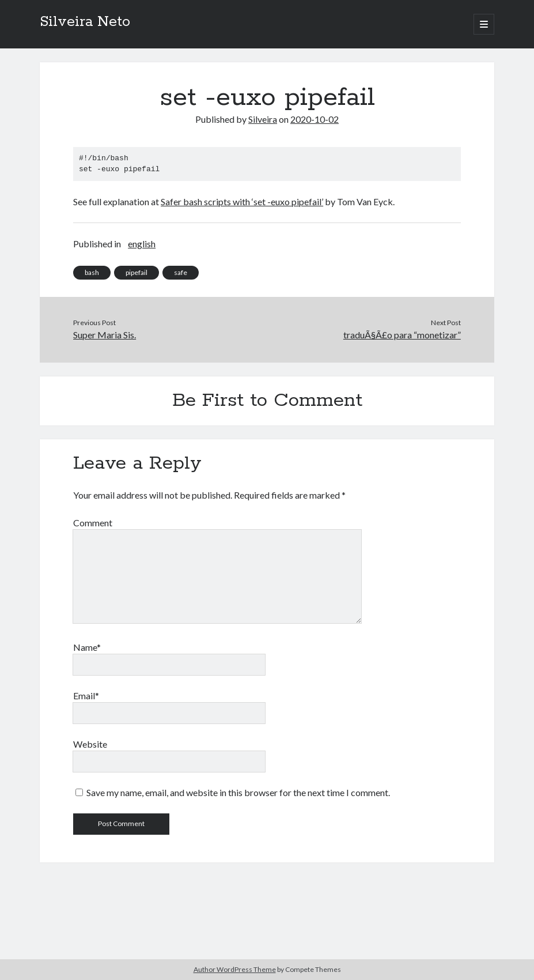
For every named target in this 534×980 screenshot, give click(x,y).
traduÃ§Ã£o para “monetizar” (402, 335)
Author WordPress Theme (235, 969)
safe (181, 272)
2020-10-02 (315, 119)
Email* (86, 696)
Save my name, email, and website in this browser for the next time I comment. (238, 792)
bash (92, 272)
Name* (87, 647)
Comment (93, 523)
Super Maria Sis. (105, 335)
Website (90, 744)
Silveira (263, 119)
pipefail (137, 272)
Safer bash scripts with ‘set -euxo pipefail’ (242, 201)
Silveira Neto (85, 22)
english (142, 244)
